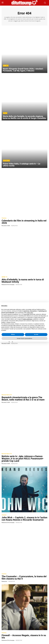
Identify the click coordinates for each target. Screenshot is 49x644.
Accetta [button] (36, 334)
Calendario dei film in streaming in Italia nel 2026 (24, 222)
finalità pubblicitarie (27, 319)
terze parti (27, 314)
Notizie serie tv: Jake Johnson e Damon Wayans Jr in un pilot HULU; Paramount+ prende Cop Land (22, 459)
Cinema (4, 218)
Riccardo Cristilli (6, 226)
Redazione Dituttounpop (8, 285)
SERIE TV (6, 66)
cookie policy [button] (30, 313)
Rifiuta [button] (13, 334)
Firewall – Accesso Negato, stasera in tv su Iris (24, 636)
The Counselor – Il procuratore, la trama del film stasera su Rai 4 (24, 578)
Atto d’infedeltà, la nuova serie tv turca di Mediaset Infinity (23, 281)
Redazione (4, 581)
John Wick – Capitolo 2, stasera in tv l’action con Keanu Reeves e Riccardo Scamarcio (24, 519)
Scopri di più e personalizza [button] (24, 338)
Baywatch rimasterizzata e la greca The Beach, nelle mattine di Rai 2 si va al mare (23, 399)
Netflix (5, 113)
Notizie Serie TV (7, 395)
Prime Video (6, 161)
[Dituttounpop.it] (25, 3)
